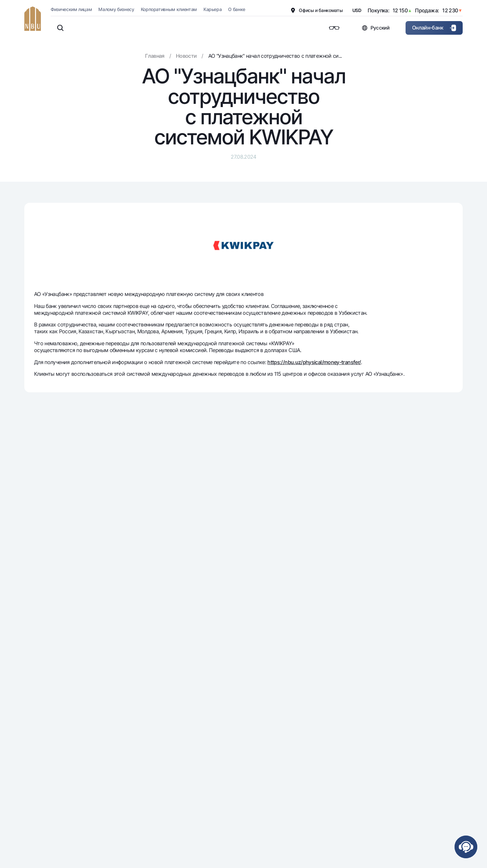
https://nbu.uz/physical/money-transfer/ (314, 362)
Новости (186, 56)
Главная (155, 56)
